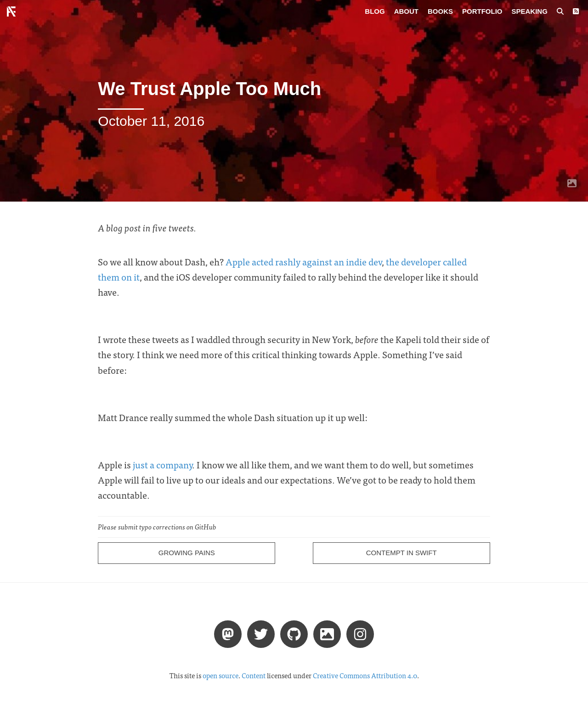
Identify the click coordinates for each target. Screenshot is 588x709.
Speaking (530, 11)
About (406, 11)
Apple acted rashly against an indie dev (304, 262)
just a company (162, 464)
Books (440, 11)
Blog (375, 11)
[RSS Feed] (576, 11)
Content (254, 675)
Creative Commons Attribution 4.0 (365, 675)
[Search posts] (560, 11)
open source (220, 675)
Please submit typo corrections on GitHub (157, 527)
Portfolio (482, 11)
